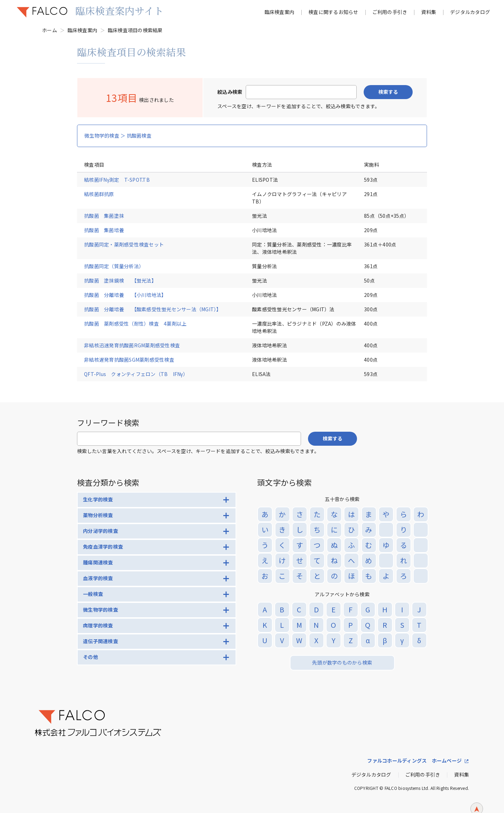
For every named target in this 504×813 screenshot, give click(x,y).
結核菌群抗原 (99, 194)
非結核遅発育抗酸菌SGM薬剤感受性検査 (129, 360)
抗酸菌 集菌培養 (104, 230)
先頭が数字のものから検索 (342, 662)
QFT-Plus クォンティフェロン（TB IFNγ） (136, 374)
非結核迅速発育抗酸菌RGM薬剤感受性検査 (132, 345)
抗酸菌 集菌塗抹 (104, 216)
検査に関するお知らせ (333, 12)
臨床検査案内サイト (119, 11)
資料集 (429, 12)
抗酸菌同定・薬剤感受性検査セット (124, 244)
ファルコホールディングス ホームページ (414, 760)
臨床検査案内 (280, 12)
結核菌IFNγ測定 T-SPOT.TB (117, 180)
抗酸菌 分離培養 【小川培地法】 (125, 295)
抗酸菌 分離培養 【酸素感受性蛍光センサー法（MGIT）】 (153, 309)
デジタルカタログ (470, 12)
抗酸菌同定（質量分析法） (114, 266)
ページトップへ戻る (477, 798)
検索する (388, 92)
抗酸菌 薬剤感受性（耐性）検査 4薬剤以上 (135, 324)
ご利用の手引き (390, 12)
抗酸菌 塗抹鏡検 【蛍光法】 (120, 280)
